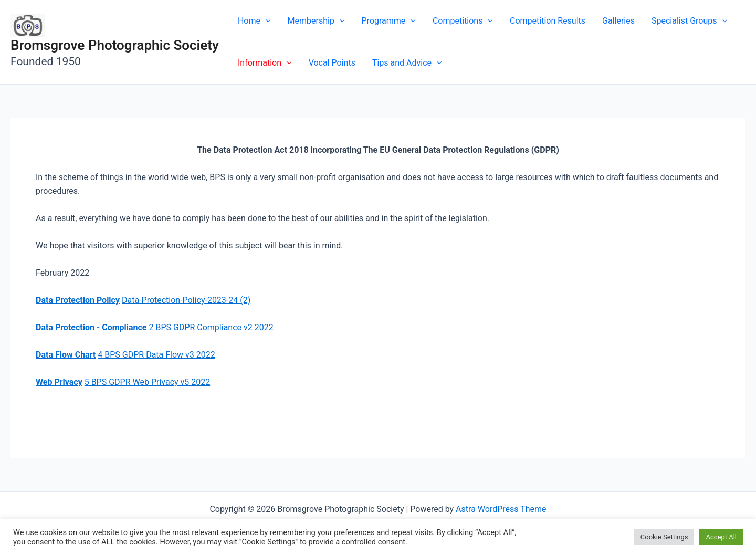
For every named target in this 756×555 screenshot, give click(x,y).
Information (265, 63)
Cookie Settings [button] (664, 537)
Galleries (618, 21)
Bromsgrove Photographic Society (115, 45)
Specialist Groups (689, 21)
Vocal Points (332, 63)
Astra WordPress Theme (501, 509)
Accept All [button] (721, 537)
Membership (316, 21)
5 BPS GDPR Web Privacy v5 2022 (148, 382)
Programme (389, 21)
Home (254, 21)
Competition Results (548, 21)
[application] (266, 21)
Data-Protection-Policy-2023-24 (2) (186, 300)
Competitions (463, 21)
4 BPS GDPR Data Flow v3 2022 (156, 355)
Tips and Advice (407, 63)
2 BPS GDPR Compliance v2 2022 (211, 327)
